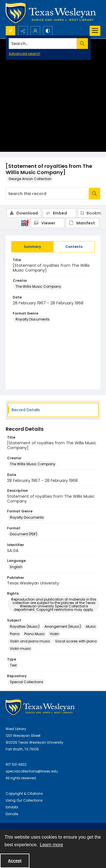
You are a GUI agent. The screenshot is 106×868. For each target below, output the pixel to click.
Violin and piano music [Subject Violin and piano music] (30, 641)
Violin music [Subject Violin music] (20, 649)
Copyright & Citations (24, 794)
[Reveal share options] (23, 31)
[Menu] (95, 31)
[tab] (32, 247)
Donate (12, 814)
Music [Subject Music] (91, 626)
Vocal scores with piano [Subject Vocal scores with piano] (76, 641)
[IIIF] (25, 223)
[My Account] (35, 31)
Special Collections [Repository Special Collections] (27, 682)
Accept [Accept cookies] (15, 861)
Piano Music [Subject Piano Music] (35, 634)
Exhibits (12, 807)
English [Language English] (16, 567)
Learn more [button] (51, 845)
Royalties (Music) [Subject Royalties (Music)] (25, 626)
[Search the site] (43, 44)
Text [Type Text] (13, 665)
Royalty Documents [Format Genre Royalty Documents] (33, 319)
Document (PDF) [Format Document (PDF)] (24, 534)
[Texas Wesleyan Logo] (51, 13)
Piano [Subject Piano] (15, 634)
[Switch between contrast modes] (48, 31)
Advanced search (24, 54)
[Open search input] (10, 31)
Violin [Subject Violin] (54, 634)
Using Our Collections (24, 800)
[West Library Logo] (40, 707)
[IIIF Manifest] (83, 223)
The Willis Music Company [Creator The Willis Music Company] (38, 286)
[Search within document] (94, 194)
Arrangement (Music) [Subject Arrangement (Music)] (63, 626)
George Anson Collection (30, 179)
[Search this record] (47, 194)
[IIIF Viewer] (47, 223)
